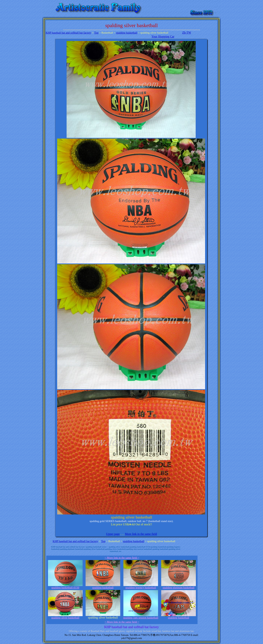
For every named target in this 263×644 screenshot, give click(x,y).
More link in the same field (141, 534)
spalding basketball (127, 33)
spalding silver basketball (65, 616)
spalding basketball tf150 (65, 586)
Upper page (113, 534)
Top (96, 33)
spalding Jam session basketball (141, 616)
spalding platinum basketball (179, 586)
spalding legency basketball (141, 586)
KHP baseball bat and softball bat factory (69, 33)
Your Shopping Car (163, 36)
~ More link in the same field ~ (122, 558)
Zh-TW (187, 33)
